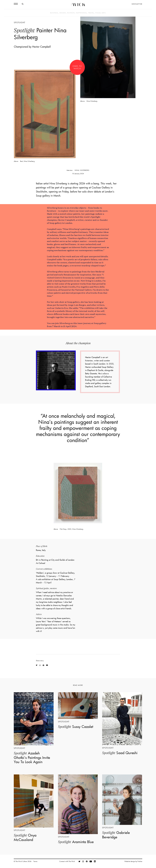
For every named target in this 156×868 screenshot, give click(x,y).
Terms (35, 861)
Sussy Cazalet (76, 727)
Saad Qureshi (120, 753)
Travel (91, 13)
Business (54, 13)
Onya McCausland (25, 837)
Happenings (81, 13)
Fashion (71, 13)
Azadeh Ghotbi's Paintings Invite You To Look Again (32, 757)
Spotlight (20, 22)
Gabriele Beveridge (116, 835)
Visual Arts (100, 13)
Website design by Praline (133, 861)
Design (63, 13)
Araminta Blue (76, 842)
